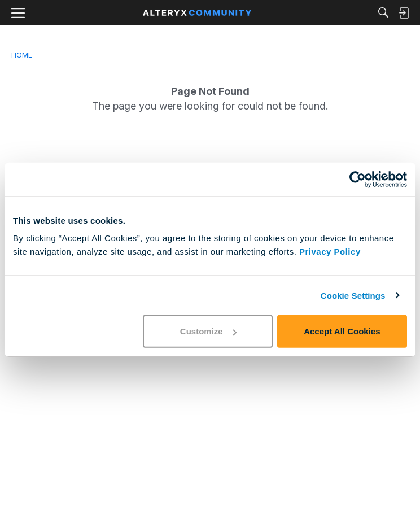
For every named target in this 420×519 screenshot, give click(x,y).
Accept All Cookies (342, 331)
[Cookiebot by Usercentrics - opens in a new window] (358, 179)
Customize (208, 331)
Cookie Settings (353, 295)
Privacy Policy (330, 252)
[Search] (383, 14)
